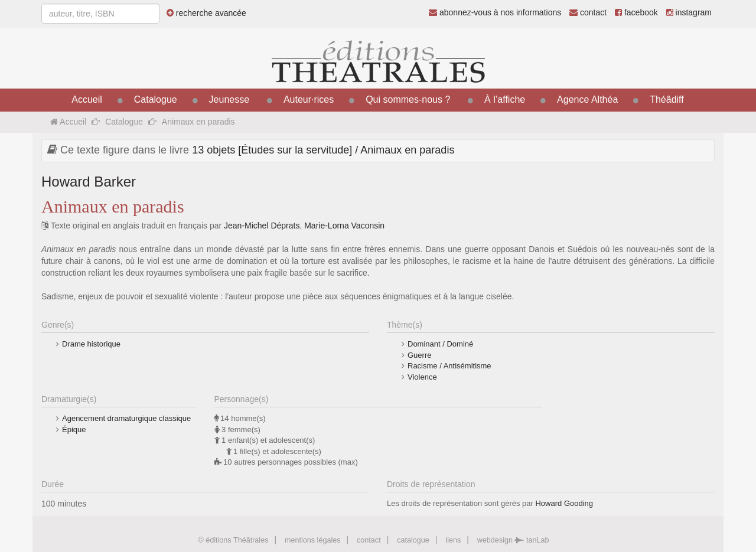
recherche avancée (206, 13)
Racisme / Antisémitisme (449, 366)
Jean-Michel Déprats (262, 226)
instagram (689, 12)
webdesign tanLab (513, 540)
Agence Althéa (587, 99)
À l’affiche (505, 99)
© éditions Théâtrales (233, 540)
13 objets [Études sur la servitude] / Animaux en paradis (323, 150)
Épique (74, 429)
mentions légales (313, 540)
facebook (636, 12)
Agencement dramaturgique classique (126, 418)
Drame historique (91, 344)
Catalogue (156, 99)
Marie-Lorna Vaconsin (344, 226)
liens (453, 540)
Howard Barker (89, 182)
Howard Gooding (564, 503)
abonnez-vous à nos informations (495, 12)
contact (588, 12)
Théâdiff (667, 99)
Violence (422, 377)
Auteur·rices (309, 99)
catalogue (413, 540)
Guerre (419, 355)
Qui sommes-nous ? (408, 99)
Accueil (87, 99)
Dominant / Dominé (440, 344)
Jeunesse (229, 99)
